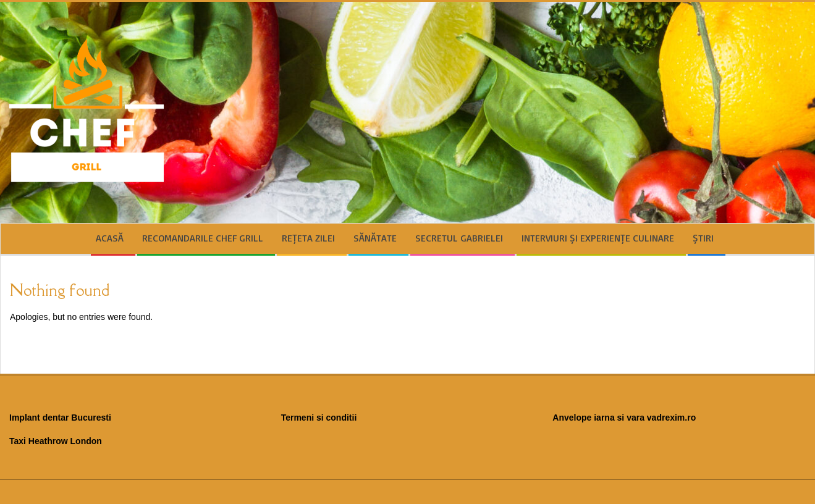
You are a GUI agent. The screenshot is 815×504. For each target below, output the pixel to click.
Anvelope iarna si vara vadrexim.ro (624, 418)
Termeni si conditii (319, 418)
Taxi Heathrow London (56, 441)
